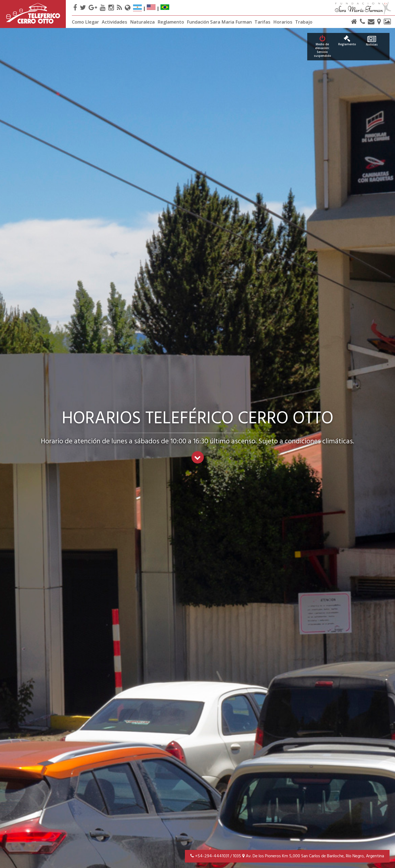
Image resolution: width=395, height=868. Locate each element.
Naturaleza (142, 22)
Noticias (372, 41)
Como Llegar (85, 22)
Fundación (219, 22)
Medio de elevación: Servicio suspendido (322, 47)
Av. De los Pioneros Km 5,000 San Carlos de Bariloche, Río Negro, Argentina (313, 856)
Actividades (115, 22)
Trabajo (304, 22)
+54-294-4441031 (212, 856)
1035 (237, 856)
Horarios (283, 22)
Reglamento (171, 22)
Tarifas (263, 22)
